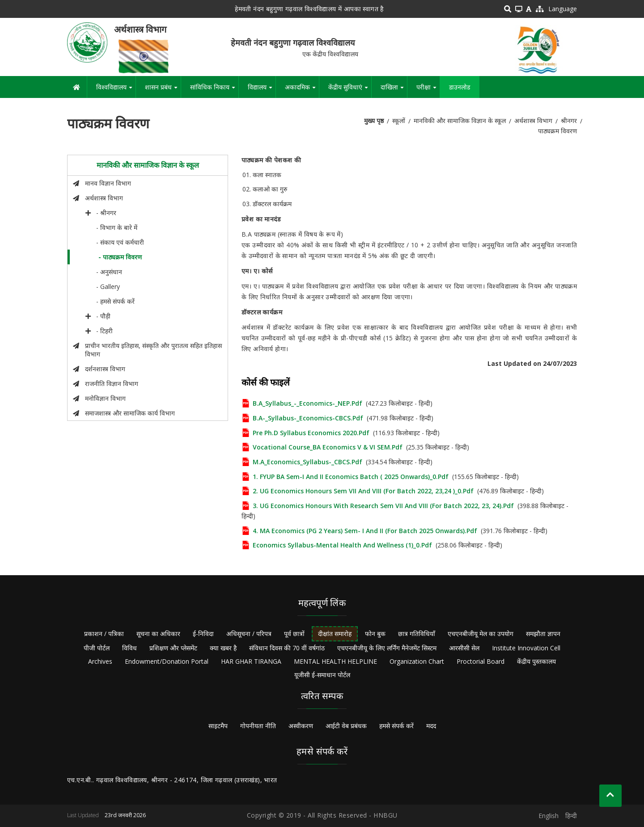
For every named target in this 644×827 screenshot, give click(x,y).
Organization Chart (417, 661)
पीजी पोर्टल (97, 648)
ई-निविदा (203, 634)
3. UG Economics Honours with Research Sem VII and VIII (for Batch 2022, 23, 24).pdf (383, 506)
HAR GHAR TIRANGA (251, 661)
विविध (129, 648)
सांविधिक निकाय (214, 90)
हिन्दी (571, 816)
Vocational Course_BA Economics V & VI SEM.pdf (328, 447)
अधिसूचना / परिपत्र (249, 634)
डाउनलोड (460, 87)
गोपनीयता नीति (258, 726)
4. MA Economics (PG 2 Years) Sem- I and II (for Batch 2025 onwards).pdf (365, 531)
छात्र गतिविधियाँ (417, 634)
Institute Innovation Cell (526, 648)
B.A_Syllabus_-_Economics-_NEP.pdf (307, 403)
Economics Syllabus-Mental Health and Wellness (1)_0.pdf (342, 545)
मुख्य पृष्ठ (374, 121)
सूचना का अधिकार (158, 634)
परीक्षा (428, 90)
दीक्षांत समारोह (335, 634)
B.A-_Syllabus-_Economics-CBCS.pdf (308, 418)
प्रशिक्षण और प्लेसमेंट (173, 648)
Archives (100, 661)
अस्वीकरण (301, 726)
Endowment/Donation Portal (167, 661)
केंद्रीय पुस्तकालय (536, 661)
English (549, 816)
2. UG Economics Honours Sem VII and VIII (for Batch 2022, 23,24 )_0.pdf (363, 491)
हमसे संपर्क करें (396, 726)
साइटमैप (218, 726)
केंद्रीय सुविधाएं (350, 90)
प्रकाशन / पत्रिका (104, 634)
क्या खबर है (223, 648)
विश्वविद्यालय (116, 90)
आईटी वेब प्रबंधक (346, 726)
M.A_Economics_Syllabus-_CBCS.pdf (307, 462)
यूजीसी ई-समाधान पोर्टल (322, 675)
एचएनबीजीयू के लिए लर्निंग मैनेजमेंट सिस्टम (387, 648)
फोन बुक (375, 634)
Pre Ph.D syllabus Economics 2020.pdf (311, 433)
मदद (431, 726)
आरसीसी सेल (464, 648)
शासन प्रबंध (163, 90)
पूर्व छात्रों (294, 634)
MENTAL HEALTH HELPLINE (335, 661)
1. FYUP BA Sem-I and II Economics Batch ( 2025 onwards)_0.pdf (351, 477)
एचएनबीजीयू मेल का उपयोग (481, 634)
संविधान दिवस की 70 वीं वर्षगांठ (287, 648)
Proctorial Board (481, 661)
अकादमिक (302, 90)
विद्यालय (262, 90)
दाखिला (394, 90)
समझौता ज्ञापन (543, 634)
